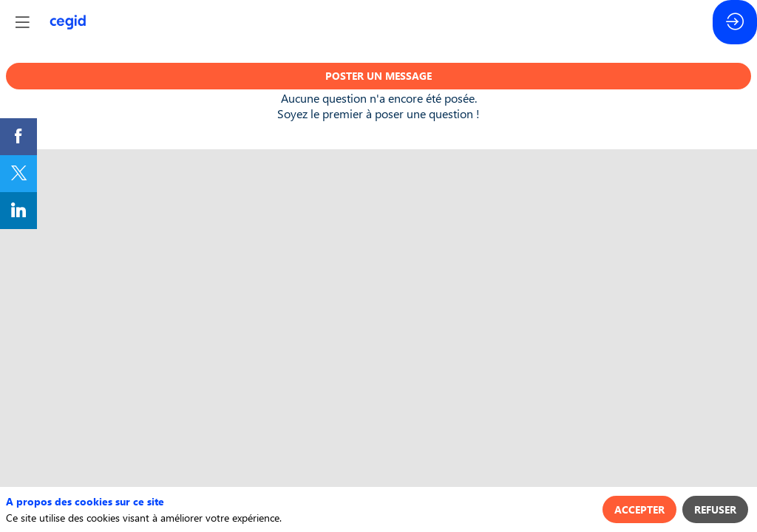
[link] (18, 137)
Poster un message (378, 76)
